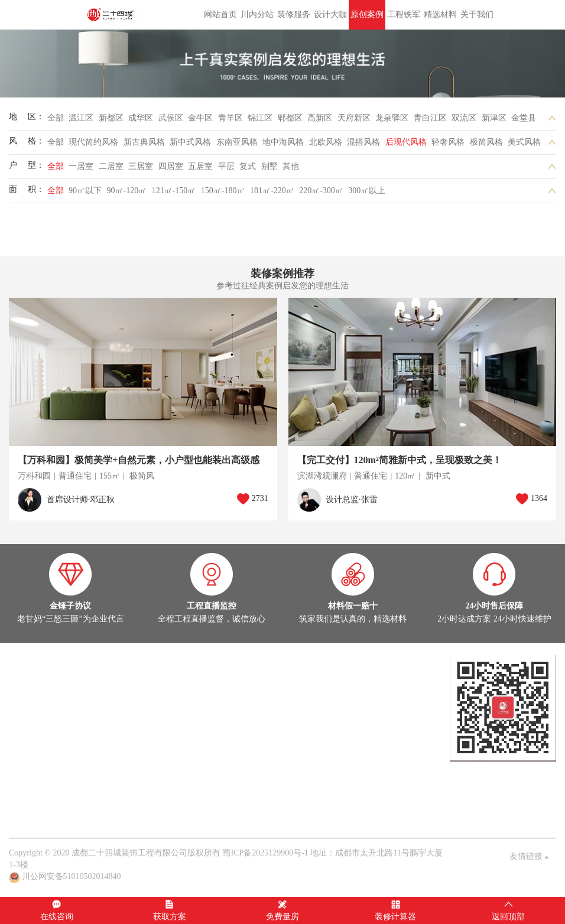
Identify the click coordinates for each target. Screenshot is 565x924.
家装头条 (25, 767)
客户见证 (123, 814)
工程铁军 (404, 14)
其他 (291, 166)
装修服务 (294, 14)
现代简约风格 (93, 142)
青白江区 (430, 118)
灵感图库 (96, 707)
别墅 (269, 166)
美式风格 (524, 142)
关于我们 (477, 14)
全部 (56, 118)
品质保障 (87, 814)
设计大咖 (330, 14)
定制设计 (25, 672)
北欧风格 (326, 142)
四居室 (171, 166)
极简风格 (486, 142)
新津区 (494, 118)
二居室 (111, 166)
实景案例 (25, 707)
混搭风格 (363, 142)
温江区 (81, 118)
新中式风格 (190, 142)
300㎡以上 (367, 191)
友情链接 (530, 856)
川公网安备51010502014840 (72, 876)
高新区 (320, 118)
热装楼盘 (25, 743)
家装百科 (96, 778)
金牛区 (200, 118)
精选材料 (440, 14)
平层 (226, 166)
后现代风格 (406, 142)
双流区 (464, 118)
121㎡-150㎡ (174, 191)
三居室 (141, 166)
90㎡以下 (85, 191)
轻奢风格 (448, 142)
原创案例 (367, 14)
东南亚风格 (237, 142)
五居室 (200, 166)
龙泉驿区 (392, 118)
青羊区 (230, 118)
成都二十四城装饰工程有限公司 (112, 15)
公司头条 (25, 778)
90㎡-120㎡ (127, 191)
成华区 (141, 118)
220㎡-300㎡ (321, 191)
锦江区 (260, 118)
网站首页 (220, 14)
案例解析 (61, 778)
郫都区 (290, 118)
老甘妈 (21, 814)
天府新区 (354, 118)
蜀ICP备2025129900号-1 (265, 853)
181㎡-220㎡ (272, 191)
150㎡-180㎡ (223, 191)
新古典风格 (144, 142)
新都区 (111, 118)
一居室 (81, 166)
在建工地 (61, 707)
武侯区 (171, 118)
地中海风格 (283, 142)
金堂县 (524, 118)
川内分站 (257, 14)
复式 (248, 166)
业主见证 (131, 778)
